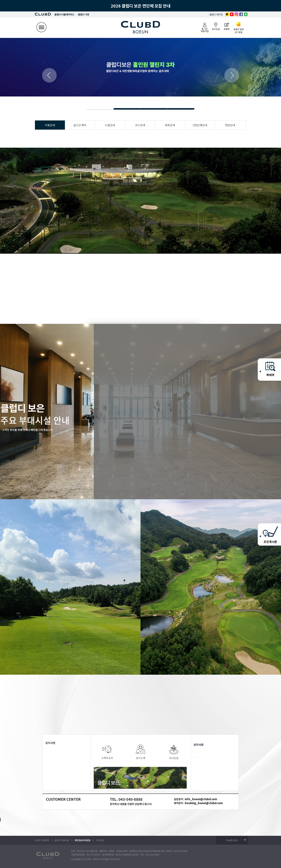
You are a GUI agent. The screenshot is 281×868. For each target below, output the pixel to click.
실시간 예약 (80, 125)
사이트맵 (100, 840)
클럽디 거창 (84, 14)
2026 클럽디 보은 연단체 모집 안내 (141, 6)
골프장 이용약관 (62, 840)
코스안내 (140, 125)
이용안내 (50, 125)
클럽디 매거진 (216, 14)
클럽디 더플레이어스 (64, 14)
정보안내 (230, 125)
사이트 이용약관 (42, 840)
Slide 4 (127, 109)
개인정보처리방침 (82, 840)
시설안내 (110, 125)
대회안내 (170, 125)
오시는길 (174, 751)
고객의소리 (107, 751)
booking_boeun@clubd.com (204, 803)
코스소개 (140, 751)
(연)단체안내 (200, 125)
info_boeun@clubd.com (201, 799)
